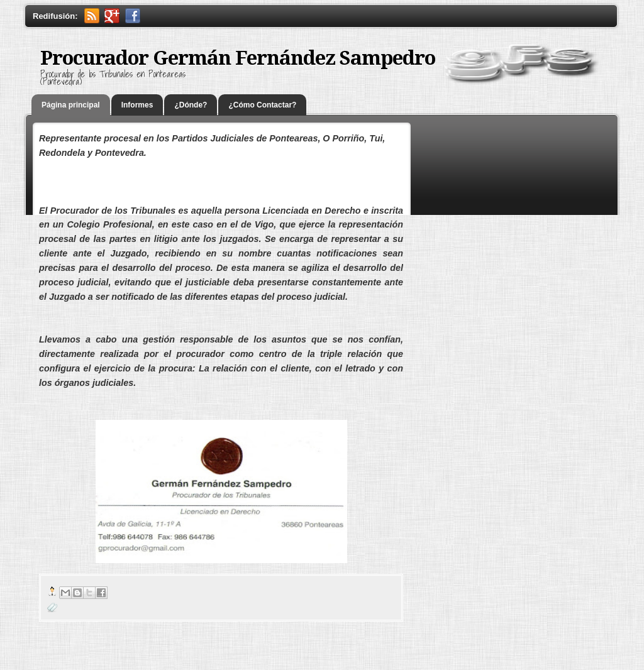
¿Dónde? (191, 105)
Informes (137, 105)
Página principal (71, 105)
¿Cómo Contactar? (262, 105)
